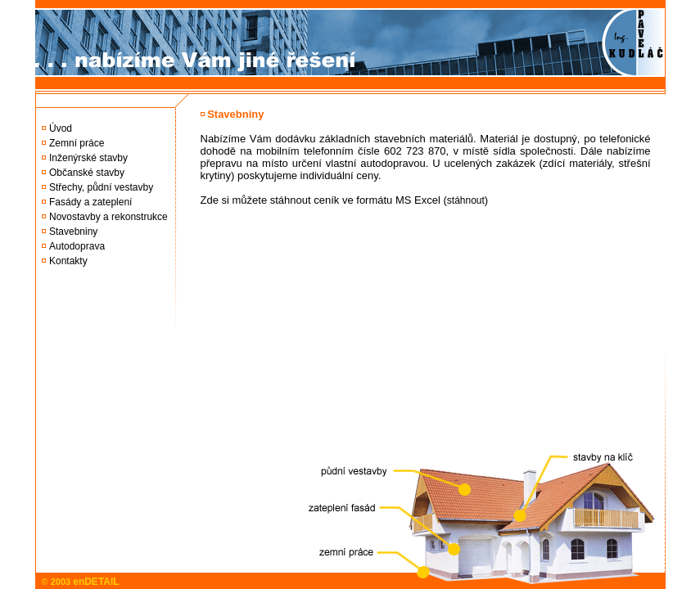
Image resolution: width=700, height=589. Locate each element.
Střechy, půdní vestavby (101, 187)
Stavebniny (73, 232)
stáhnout (466, 200)
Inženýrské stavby (88, 158)
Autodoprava (77, 246)
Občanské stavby (87, 173)
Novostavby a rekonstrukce (108, 217)
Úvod (61, 128)
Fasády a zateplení (90, 202)
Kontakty (68, 261)
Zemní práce (77, 143)
